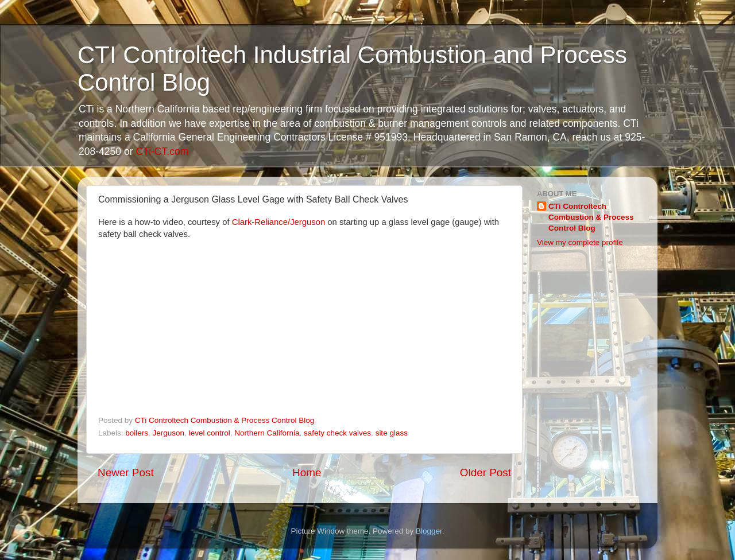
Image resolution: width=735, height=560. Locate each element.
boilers (137, 433)
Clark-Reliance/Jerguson (279, 222)
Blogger (429, 531)
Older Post (486, 472)
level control (210, 433)
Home (307, 472)
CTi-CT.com (162, 151)
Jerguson (169, 433)
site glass (392, 433)
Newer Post (126, 472)
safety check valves (337, 433)
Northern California (267, 433)
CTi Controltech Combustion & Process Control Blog (591, 217)
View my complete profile (580, 242)
